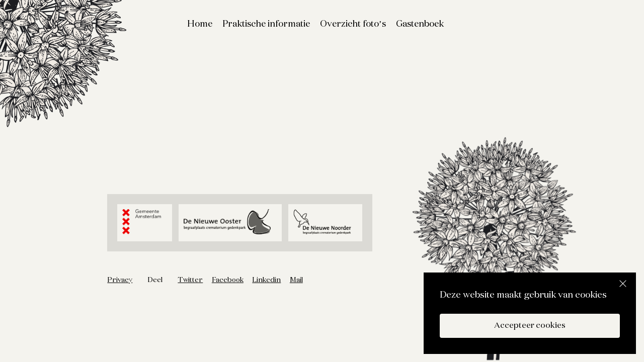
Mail (296, 280)
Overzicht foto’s (353, 24)
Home (200, 24)
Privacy (120, 280)
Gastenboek (420, 24)
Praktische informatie (266, 24)
